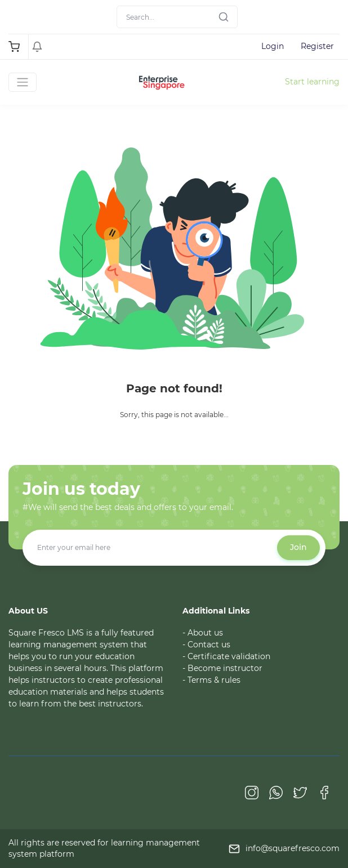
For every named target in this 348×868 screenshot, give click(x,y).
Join (298, 547)
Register (317, 46)
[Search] (177, 17)
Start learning (312, 82)
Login (273, 46)
